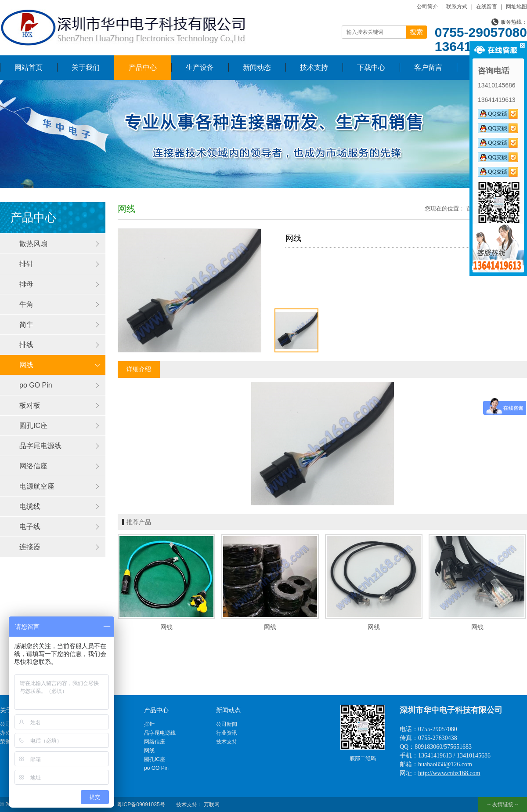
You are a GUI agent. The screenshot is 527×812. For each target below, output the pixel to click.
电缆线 (30, 506)
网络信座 (33, 466)
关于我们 (86, 67)
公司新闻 (227, 724)
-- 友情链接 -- (503, 805)
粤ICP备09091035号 (141, 805)
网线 (26, 365)
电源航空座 (37, 486)
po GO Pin (36, 385)
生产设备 (200, 67)
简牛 (26, 324)
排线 (26, 345)
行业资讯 (227, 733)
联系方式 (457, 7)
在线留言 (487, 7)
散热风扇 (33, 244)
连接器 (30, 547)
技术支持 (314, 67)
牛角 (26, 304)
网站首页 (29, 67)
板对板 (30, 405)
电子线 (30, 527)
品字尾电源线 (40, 446)
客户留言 (428, 67)
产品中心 (143, 67)
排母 (26, 284)
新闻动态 (257, 67)
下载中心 (371, 67)
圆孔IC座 (33, 426)
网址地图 (516, 7)
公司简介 (427, 7)
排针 (26, 264)
